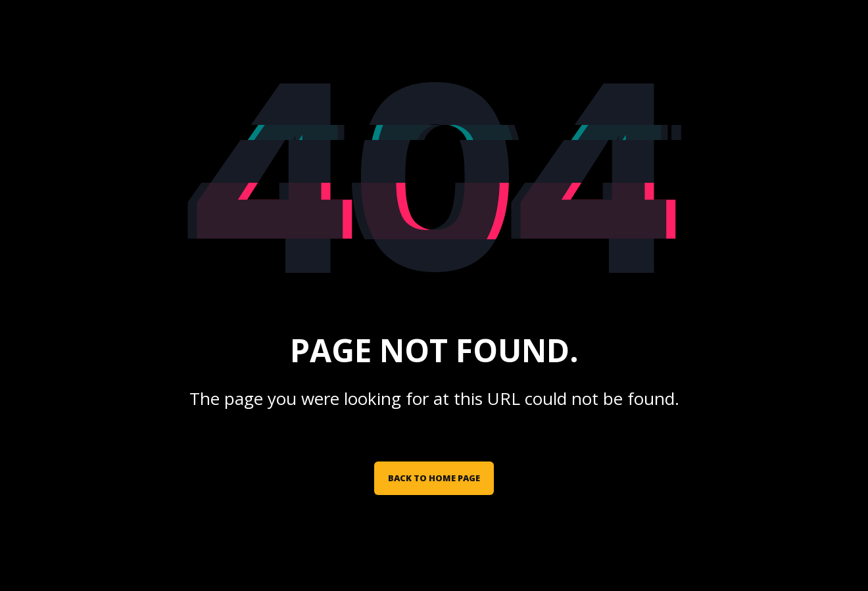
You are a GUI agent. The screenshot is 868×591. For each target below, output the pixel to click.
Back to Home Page (434, 478)
